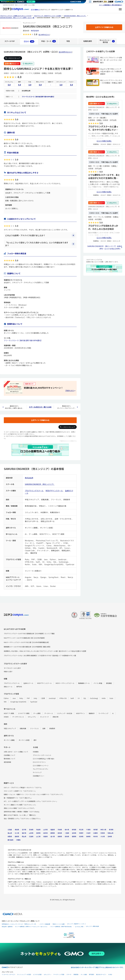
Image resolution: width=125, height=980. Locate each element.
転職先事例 (88, 41)
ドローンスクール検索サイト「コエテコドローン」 (20, 791)
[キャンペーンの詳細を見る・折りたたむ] (70, 391)
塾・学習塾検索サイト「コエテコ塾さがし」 (18, 798)
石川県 (17, 833)
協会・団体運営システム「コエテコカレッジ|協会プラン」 (23, 818)
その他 (110, 974)
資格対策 (55, 717)
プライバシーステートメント (42, 755)
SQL (85, 698)
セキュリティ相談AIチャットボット (76, 924)
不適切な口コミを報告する (68, 441)
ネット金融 (84, 974)
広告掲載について (10, 755)
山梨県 (31, 833)
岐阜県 (45, 833)
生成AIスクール (28, 683)
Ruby (21, 698)
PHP (28, 698)
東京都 (95, 830)
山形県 (45, 830)
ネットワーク (44, 717)
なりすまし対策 (79, 927)
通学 (35, 740)
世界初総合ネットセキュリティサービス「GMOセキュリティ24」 (19, 924)
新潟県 (111, 830)
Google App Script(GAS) (18, 702)
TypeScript (34, 702)
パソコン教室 (98, 683)
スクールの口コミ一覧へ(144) (40, 407)
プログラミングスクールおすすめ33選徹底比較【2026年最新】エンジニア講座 (29, 633)
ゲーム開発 (37, 713)
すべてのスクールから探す (12, 668)
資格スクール (8, 687)
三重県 (67, 833)
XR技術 (6, 717)
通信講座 (109, 683)
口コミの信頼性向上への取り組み (44, 759)
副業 (44, 728)
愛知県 (60, 833)
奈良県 (103, 833)
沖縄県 (18, 840)
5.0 (9, 85)
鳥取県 (10, 836)
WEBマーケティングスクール (65, 683)
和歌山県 (110, 833)
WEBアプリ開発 (9, 713)
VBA (5, 702)
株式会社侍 (35, 31)
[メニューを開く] (120, 10)
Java (14, 698)
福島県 (53, 830)
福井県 (24, 833)
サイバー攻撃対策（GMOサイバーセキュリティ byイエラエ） (31, 927)
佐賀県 (81, 836)
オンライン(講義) (9, 740)
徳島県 (45, 836)
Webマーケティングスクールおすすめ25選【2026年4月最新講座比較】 (27, 642)
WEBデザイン (80, 713)
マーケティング (103, 713)
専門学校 (19, 687)
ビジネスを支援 (37, 974)
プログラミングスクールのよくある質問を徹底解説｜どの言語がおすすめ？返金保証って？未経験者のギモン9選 (40, 655)
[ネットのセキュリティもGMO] (18, 2)
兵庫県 (95, 833)
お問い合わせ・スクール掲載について (16, 752)
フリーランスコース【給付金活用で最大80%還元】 (38, 97)
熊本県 (95, 836)
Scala (111, 698)
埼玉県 (81, 830)
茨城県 (60, 830)
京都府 (81, 833)
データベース (49, 713)
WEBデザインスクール (54, 491)
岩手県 (24, 830)
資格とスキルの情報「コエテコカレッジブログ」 (20, 808)
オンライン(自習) (24, 740)
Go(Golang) (94, 698)
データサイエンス (18, 717)
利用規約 (36, 752)
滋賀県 (74, 833)
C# (79, 698)
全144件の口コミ (44, 35)
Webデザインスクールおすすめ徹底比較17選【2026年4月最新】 (25, 638)
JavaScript (52, 698)
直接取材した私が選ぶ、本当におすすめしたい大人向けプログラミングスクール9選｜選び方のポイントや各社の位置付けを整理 (45, 651)
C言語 (43, 698)
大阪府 (88, 833)
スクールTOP (10, 41)
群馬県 (74, 830)
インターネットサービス (8, 974)
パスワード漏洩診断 (45, 924)
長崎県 (88, 836)
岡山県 (24, 836)
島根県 (17, 836)
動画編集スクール (84, 683)
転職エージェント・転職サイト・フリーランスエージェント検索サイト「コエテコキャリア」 (34, 794)
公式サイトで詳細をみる (40, 420)
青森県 (17, 830)
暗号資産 (91, 974)
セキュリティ (32, 717)
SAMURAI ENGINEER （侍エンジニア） (40, 484)
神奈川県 (103, 830)
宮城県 (31, 830)
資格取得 (52, 728)
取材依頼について (10, 759)
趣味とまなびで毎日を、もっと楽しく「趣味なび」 (20, 815)
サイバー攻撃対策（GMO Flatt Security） (61, 927)
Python (6, 698)
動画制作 (92, 713)
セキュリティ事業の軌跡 (92, 926)
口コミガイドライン (39, 762)
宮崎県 (110, 836)
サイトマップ (37, 772)
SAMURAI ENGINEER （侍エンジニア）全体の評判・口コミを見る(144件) (105, 247)
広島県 (31, 836)
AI (113, 713)
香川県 (53, 836)
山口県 (38, 836)
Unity (35, 698)
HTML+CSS (63, 698)
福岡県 (74, 836)
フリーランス (34, 728)
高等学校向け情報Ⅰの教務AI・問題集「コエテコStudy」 (22, 812)
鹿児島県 (10, 840)
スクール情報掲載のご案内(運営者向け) (111, 5)
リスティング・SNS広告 (64, 713)
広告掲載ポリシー (39, 776)
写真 (68, 41)
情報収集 (76, 974)
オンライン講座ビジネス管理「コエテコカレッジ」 (20, 805)
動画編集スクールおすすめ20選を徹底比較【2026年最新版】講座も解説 (27, 647)
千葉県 (88, 830)
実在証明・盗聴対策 (7, 927)
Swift (72, 698)
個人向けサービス (101, 974)
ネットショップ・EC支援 (24, 974)
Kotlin (104, 698)
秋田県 (38, 830)
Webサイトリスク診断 (59, 924)
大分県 (103, 836)
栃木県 (67, 830)
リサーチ (69, 974)
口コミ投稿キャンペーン (41, 765)
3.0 (30, 85)
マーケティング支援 (59, 974)
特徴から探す (8, 671)
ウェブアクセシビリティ (41, 769)
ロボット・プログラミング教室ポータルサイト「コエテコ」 (23, 787)
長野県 (38, 833)
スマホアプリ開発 (24, 713)
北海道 (10, 830)
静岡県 (53, 833)
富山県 (10, 833)
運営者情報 (7, 762)
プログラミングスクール (34, 491)
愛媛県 (60, 836)
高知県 (67, 836)
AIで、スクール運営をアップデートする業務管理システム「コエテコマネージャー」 (31, 801)
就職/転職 (23, 728)
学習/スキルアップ (10, 728)
